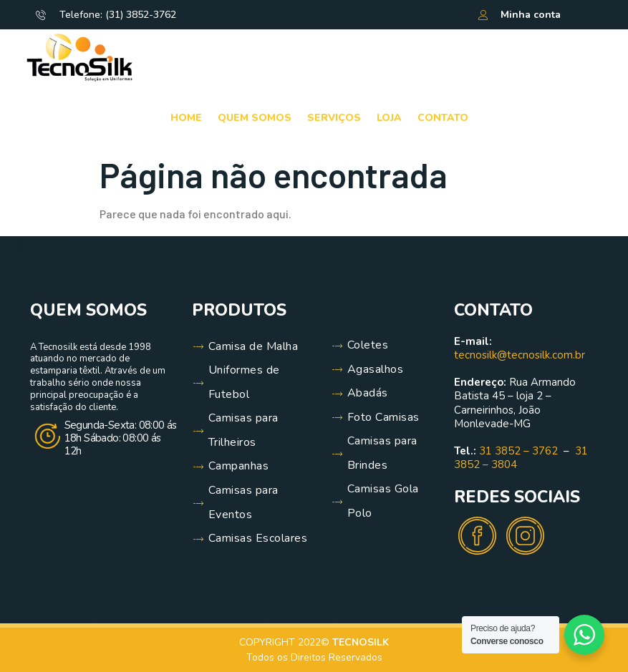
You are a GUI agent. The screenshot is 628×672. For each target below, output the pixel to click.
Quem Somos (255, 118)
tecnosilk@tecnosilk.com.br (520, 355)
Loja (389, 118)
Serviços (334, 118)
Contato (443, 118)
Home (186, 118)
